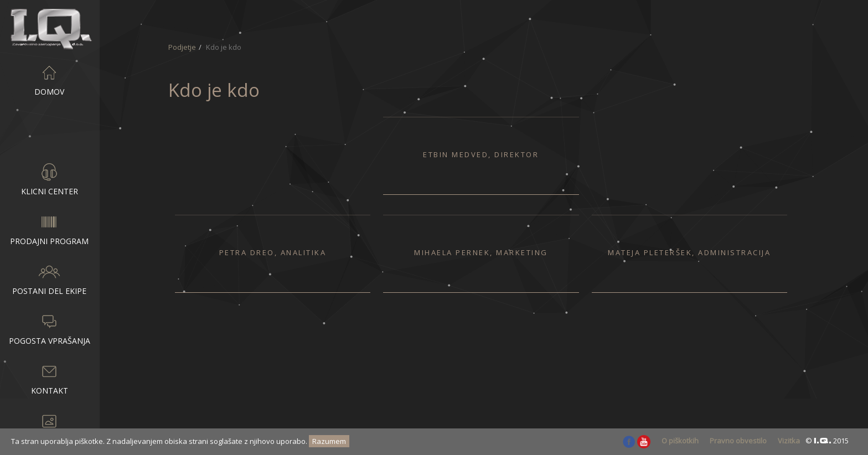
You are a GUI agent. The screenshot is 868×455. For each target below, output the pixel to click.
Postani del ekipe (49, 278)
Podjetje (49, 129)
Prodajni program (49, 229)
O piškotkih (680, 441)
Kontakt (49, 378)
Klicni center (49, 179)
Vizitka (789, 441)
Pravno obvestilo (738, 441)
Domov (49, 79)
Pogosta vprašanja (49, 328)
